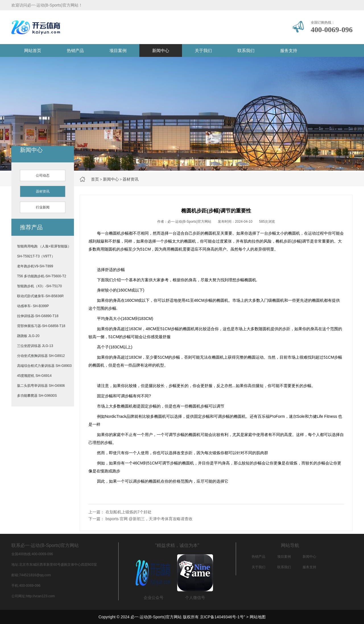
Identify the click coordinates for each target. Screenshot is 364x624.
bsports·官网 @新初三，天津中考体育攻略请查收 (149, 519)
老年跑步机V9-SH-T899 (35, 266)
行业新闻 (43, 207)
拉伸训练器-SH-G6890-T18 (38, 316)
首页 (95, 179)
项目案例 (118, 50)
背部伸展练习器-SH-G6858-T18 (41, 326)
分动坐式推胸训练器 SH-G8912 (41, 356)
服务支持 (289, 50)
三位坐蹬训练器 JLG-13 (35, 346)
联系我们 (246, 50)
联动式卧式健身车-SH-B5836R (40, 296)
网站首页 (33, 50)
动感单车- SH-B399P (33, 306)
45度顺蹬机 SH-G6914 (34, 376)
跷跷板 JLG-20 (28, 336)
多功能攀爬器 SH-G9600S (37, 396)
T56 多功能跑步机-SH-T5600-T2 (42, 276)
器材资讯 (131, 179)
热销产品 (75, 50)
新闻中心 (161, 50)
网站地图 (258, 617)
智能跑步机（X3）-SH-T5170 (39, 286)
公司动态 (43, 175)
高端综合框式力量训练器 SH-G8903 (44, 366)
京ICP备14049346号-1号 (222, 617)
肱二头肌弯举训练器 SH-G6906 (41, 386)
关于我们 (203, 50)
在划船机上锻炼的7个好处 (129, 512)
